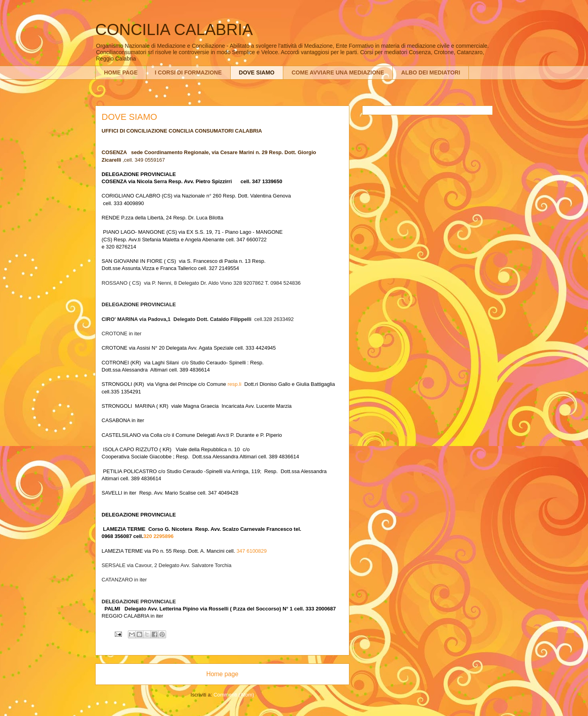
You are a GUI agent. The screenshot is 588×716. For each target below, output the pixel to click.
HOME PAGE (121, 72)
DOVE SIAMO (257, 72)
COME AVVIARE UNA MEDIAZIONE (338, 72)
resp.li (234, 384)
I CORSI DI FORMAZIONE (188, 72)
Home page (222, 674)
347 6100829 (252, 551)
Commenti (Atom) (234, 695)
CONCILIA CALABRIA (174, 29)
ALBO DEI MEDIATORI (431, 72)
